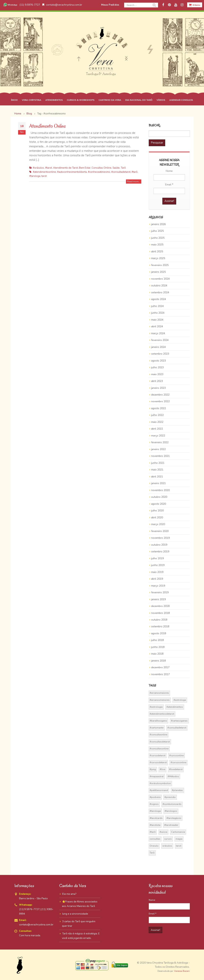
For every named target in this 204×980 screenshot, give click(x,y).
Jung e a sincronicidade (75, 914)
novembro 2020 (160, 490)
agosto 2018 (159, 633)
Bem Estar (85, 168)
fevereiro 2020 (160, 531)
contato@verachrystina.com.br (62, 5)
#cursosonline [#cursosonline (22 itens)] (178, 762)
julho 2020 (157, 511)
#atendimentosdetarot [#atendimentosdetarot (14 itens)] (162, 714)
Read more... (134, 181)
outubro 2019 (159, 545)
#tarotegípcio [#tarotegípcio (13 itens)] (174, 818)
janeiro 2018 (158, 661)
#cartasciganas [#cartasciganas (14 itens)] (179, 721)
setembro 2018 (160, 626)
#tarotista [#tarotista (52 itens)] (155, 825)
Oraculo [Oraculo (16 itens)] (154, 846)
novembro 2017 (160, 674)
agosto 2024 (159, 299)
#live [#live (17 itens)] (162, 769)
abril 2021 (157, 477)
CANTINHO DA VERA (110, 100)
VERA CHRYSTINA (32, 100)
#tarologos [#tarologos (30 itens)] (171, 811)
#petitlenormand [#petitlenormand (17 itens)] (159, 790)
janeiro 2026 (158, 224)
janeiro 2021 (158, 483)
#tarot (49, 168)
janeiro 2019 (158, 599)
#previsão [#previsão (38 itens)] (170, 797)
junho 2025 (158, 238)
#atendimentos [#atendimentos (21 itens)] (175, 707)
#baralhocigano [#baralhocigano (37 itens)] (158, 721)
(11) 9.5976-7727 (21, 5)
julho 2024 (157, 306)
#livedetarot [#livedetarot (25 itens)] (176, 769)
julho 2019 (157, 558)
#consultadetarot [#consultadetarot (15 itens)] (177, 728)
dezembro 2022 (160, 395)
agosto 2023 (159, 361)
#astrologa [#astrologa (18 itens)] (180, 700)
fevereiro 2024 (160, 340)
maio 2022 (157, 422)
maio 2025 (157, 245)
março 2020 (158, 524)
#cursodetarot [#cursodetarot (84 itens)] (158, 756)
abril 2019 (157, 579)
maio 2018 (157, 654)
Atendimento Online (48, 126)
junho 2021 (158, 463)
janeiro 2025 (158, 272)
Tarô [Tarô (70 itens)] (152, 853)
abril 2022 (157, 429)
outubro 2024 (159, 286)
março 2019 (158, 586)
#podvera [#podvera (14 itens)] (155, 797)
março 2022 (158, 436)
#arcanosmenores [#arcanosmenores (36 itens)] (160, 700)
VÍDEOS (161, 100)
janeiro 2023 (158, 388)
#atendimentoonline (44, 172)
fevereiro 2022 (160, 442)
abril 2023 (157, 381)
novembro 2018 (160, 613)
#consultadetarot (121, 172)
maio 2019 (157, 572)
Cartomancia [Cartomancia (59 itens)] (178, 832)
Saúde (116, 168)
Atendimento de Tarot (65, 168)
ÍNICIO (14, 100)
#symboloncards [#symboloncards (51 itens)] (172, 804)
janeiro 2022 (158, 449)
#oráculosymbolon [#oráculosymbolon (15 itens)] (160, 783)
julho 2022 (157, 415)
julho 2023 (157, 367)
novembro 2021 (160, 456)
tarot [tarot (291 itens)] (179, 846)
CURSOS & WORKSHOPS (81, 100)
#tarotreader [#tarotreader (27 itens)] (171, 825)
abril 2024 (157, 326)
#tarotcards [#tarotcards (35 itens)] (156, 818)
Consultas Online (102, 168)
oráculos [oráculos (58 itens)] (167, 846)
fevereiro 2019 (160, 592)
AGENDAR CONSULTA (181, 100)
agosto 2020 (159, 504)
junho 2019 (158, 565)
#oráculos (38, 168)
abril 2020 (157, 517)
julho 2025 (157, 231)
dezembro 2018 (160, 606)
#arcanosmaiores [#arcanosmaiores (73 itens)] (159, 693)
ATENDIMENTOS (54, 100)
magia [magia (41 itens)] (179, 839)
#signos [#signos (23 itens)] (154, 804)
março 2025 (158, 258)
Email (169, 185)
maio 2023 (157, 374)
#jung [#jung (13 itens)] (153, 769)
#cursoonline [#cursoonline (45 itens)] (176, 756)
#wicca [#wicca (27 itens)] (163, 832)
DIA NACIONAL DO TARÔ (139, 100)
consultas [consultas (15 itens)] (155, 839)
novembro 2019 (160, 538)
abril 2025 (157, 251)
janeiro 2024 (158, 347)
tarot (44, 176)
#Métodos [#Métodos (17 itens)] (173, 776)
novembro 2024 (160, 279)
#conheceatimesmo (99, 172)
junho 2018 (158, 647)
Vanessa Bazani (182, 971)
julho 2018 (157, 640)
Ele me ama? (69, 894)
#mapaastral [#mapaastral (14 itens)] (157, 776)
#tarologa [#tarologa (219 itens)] (155, 811)
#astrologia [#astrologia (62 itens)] (156, 707)
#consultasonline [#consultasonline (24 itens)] (159, 749)
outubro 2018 (159, 620)
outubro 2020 (159, 497)
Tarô (123, 168)
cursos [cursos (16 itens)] (168, 839)
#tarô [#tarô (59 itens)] (153, 832)
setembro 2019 (160, 551)
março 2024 (158, 333)
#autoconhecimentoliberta (72, 172)
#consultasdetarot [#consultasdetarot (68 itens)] (160, 742)
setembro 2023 (160, 354)
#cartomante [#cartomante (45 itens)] (157, 728)
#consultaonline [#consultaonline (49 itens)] (158, 735)
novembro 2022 (160, 401)
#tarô (135, 172)
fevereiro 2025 (160, 265)
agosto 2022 (159, 408)
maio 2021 (157, 470)
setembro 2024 (160, 292)
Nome (169, 171)
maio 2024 (157, 320)
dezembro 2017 (160, 667)
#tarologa (35, 176)
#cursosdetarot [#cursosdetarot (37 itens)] (158, 762)
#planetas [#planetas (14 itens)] (177, 790)
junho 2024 (158, 313)
